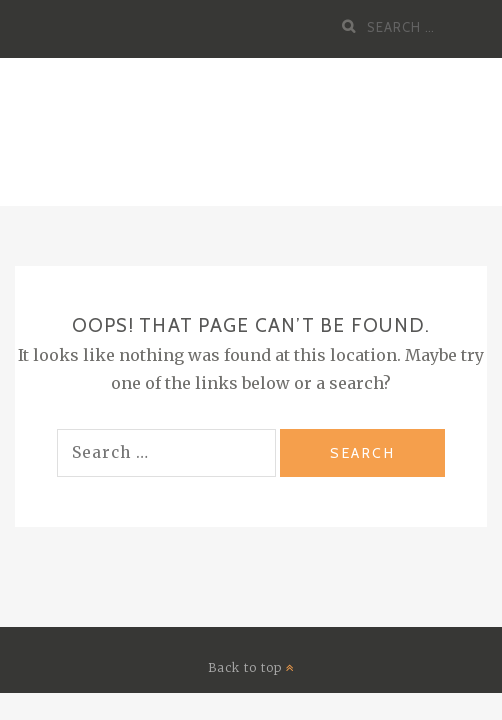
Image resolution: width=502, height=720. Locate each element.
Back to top (251, 667)
